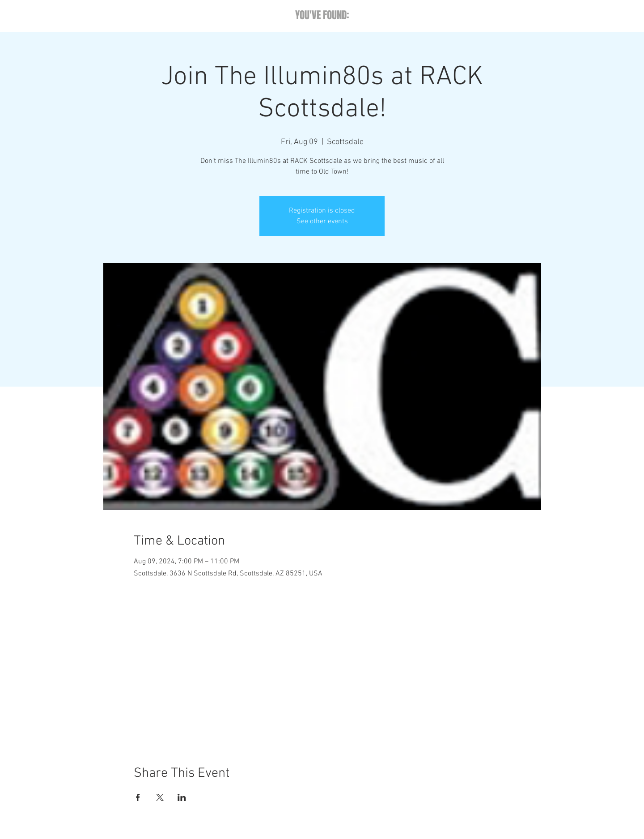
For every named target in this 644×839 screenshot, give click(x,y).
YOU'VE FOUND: (322, 15)
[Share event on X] (160, 797)
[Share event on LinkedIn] (182, 797)
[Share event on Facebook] (138, 797)
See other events (322, 221)
